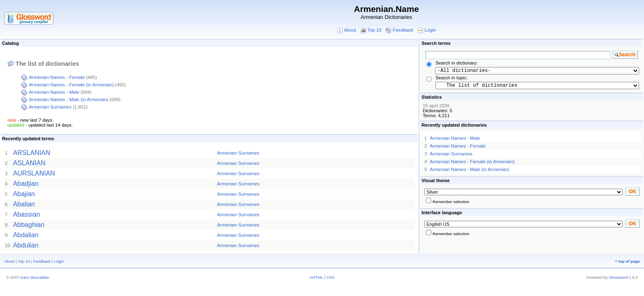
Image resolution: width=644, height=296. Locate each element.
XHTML (316, 277)
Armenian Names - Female (57, 77)
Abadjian (26, 184)
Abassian (27, 214)
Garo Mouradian (34, 277)
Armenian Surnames (51, 107)
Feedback (403, 30)
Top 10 (375, 30)
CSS (330, 277)
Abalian (24, 204)
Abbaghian (29, 225)
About (350, 30)
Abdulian (26, 245)
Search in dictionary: (457, 63)
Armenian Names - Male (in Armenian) (69, 99)
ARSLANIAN (32, 153)
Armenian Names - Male (54, 92)
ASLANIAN (29, 163)
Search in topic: (451, 78)
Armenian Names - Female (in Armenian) (71, 85)
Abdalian (26, 235)
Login (430, 30)
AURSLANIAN (34, 173)
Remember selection (451, 202)
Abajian (24, 194)
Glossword (619, 277)
